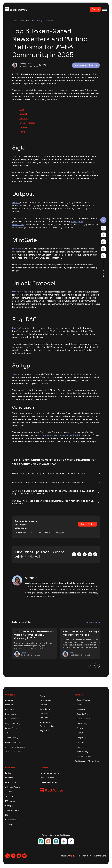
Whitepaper (10, 806)
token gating (24, 21)
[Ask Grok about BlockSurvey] (71, 842)
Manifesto (10, 710)
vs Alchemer (80, 710)
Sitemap (9, 825)
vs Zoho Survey (81, 752)
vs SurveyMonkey (82, 700)
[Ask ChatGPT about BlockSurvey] (41, 842)
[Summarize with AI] (103, 220)
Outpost (23, 114)
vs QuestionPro (81, 714)
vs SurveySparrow (82, 719)
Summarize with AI (85, 65)
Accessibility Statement (16, 747)
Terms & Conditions (14, 752)
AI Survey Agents (13, 787)
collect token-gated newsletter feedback (59, 436)
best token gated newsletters (44, 21)
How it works (11, 714)
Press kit (9, 705)
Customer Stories (13, 719)
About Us (9, 700)
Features (9, 778)
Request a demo (47, 778)
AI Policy (9, 733)
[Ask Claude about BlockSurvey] (48, 842)
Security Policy (12, 738)
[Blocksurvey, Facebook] (13, 856)
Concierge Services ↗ (49, 783)
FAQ (7, 815)
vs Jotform (79, 742)
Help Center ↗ (11, 820)
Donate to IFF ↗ (12, 811)
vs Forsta (79, 728)
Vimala (29, 64)
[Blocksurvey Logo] (16, 9)
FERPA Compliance (13, 742)
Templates (10, 797)
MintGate (24, 119)
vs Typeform (80, 747)
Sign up (95, 9)
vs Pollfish (79, 733)
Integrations (11, 783)
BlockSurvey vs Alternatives (87, 761)
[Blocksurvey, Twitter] (8, 856)
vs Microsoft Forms (83, 756)
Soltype (23, 132)
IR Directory (10, 801)
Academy (9, 792)
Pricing (8, 773)
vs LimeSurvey (81, 724)
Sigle (22, 110)
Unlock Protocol (27, 123)
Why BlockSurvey (13, 724)
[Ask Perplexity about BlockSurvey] (56, 842)
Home (14, 21)
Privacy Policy (11, 728)
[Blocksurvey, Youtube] (24, 856)
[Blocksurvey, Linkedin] (19, 856)
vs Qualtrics (80, 705)
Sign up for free (88, 524)
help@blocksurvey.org (50, 773)
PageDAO (24, 128)
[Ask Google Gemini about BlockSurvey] (64, 842)
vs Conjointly (80, 738)
